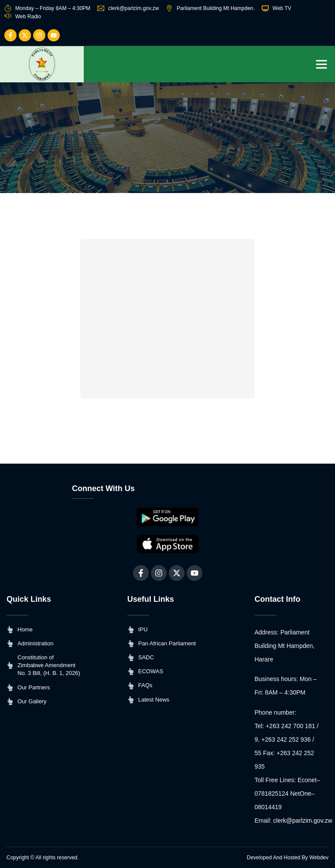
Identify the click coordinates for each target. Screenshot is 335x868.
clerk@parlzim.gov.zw (303, 821)
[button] (321, 64)
